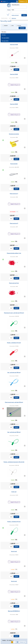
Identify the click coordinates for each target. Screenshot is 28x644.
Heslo (13, 10)
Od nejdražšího (5, 41)
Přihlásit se (24, 1)
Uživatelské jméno (16, 5)
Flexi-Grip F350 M (14, 74)
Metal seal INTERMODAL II (14, 611)
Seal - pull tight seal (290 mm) (14, 372)
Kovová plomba (14, 164)
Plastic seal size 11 (14, 194)
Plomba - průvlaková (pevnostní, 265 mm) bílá (14, 462)
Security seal (14, 551)
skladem (6, 26)
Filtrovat (22, 28)
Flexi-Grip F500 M (14, 104)
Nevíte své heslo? (15, 15)
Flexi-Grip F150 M (14, 44)
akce (13, 26)
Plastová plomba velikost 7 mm (14, 253)
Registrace (14, 18)
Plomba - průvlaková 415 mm (14, 522)
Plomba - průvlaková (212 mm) (14, 343)
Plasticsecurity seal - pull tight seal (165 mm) (14, 313)
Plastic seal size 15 (14, 223)
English (4, 1)
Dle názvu (4, 32)
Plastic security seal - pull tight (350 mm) (14, 402)
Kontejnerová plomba (14, 134)
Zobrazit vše (22, 642)
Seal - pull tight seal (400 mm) (14, 432)
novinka (19, 26)
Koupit (16, 70)
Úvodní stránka (4, 18)
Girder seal (14, 492)
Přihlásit (24, 15)
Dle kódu (4, 35)
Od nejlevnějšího (5, 38)
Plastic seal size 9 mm (14, 283)
